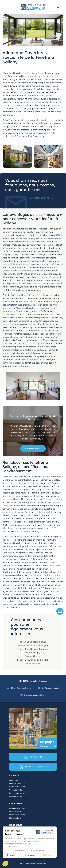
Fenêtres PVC (15, 780)
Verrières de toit (16, 790)
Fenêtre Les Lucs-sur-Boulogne (33, 645)
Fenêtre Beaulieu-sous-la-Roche (33, 660)
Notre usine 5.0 (16, 812)
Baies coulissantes (17, 787)
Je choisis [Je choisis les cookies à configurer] (30, 855)
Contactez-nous (32, 449)
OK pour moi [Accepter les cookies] (48, 855)
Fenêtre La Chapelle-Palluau (33, 642)
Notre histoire (15, 818)
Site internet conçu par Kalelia (33, 864)
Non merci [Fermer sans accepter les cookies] (11, 855)
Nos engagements (17, 808)
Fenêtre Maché (33, 663)
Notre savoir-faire (17, 815)
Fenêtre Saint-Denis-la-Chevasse (33, 649)
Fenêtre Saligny (33, 653)
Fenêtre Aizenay (33, 656)
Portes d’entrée (16, 796)
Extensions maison (17, 793)
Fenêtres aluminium (18, 783)
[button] (5, 864)
